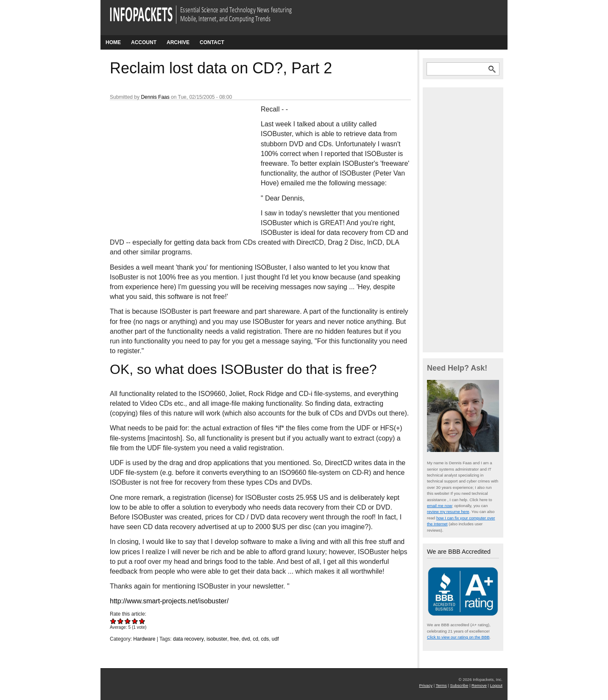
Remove (479, 685)
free (235, 639)
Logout (496, 685)
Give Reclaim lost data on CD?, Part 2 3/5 (128, 621)
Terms (441, 685)
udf (275, 639)
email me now (439, 506)
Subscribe (459, 685)
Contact (212, 42)
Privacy (426, 685)
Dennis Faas (155, 97)
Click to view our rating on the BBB (458, 637)
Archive (178, 42)
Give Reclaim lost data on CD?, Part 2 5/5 (142, 621)
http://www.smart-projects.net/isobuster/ (169, 601)
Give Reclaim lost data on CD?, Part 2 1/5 (113, 621)
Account (144, 42)
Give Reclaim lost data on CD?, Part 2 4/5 (135, 621)
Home (113, 42)
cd (255, 639)
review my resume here (448, 512)
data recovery (188, 639)
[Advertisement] (173, 161)
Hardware (144, 639)
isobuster (217, 639)
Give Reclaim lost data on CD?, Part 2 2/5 (121, 621)
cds (265, 639)
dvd (246, 639)
